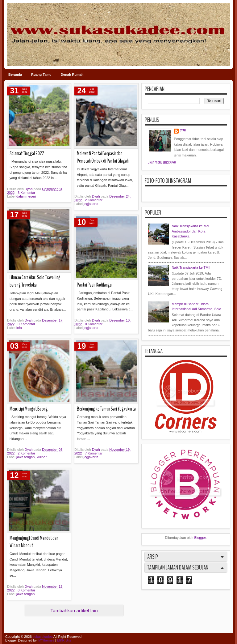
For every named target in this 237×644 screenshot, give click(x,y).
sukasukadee (43, 637)
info (19, 328)
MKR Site (64, 640)
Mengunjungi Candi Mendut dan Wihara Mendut (34, 542)
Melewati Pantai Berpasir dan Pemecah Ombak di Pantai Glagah (103, 157)
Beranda (15, 75)
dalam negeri (26, 196)
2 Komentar (94, 200)
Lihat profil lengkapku (162, 163)
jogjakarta (91, 204)
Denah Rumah (72, 75)
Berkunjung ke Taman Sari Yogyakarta (106, 409)
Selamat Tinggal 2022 (27, 154)
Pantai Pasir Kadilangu (94, 285)
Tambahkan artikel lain (74, 610)
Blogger (200, 538)
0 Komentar (26, 324)
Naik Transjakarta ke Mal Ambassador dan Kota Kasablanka (190, 231)
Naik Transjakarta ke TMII (191, 267)
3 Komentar (26, 193)
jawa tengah (25, 457)
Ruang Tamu (41, 75)
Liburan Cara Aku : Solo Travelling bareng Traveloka (35, 281)
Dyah (29, 189)
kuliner (41, 457)
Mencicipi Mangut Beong (29, 409)
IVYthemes (46, 640)
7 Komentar (94, 453)
